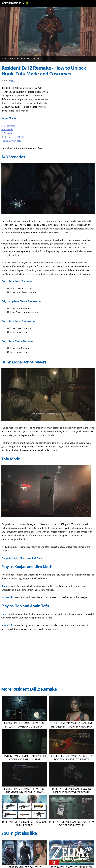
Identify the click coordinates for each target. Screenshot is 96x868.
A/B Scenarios (8, 126)
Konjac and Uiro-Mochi (13, 137)
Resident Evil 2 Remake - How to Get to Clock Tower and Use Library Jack (25, 727)
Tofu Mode (7, 133)
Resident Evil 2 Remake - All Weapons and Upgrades (25, 824)
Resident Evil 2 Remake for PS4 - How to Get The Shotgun (71, 824)
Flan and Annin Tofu (11, 141)
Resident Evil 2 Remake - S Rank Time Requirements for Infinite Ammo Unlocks (71, 727)
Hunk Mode (7, 129)
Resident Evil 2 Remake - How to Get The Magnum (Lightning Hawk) (25, 791)
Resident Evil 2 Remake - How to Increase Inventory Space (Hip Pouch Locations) (71, 792)
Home (4, 59)
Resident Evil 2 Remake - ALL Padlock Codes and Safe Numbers (25, 758)
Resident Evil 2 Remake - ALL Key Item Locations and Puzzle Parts (71, 758)
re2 (13, 80)
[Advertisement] (73, 104)
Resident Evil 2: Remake (28, 59)
